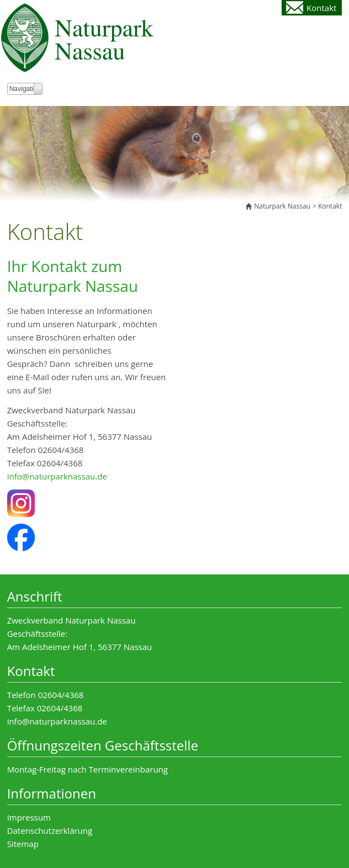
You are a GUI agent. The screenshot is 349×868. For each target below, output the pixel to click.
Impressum (29, 817)
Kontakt (321, 8)
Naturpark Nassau (282, 206)
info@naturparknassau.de (57, 476)
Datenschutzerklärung (50, 830)
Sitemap (23, 844)
